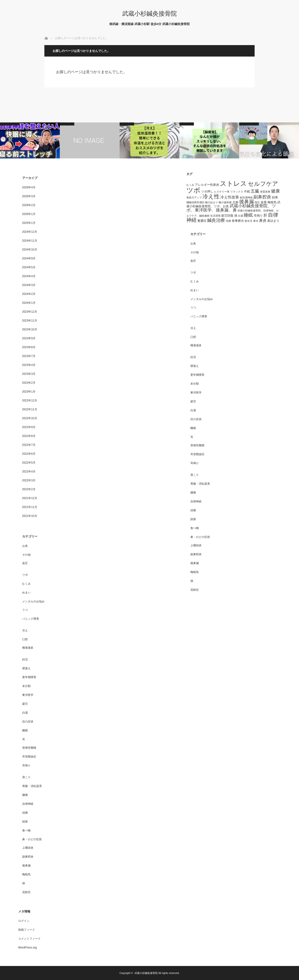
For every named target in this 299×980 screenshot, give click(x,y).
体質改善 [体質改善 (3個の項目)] (265, 192)
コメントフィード (29, 939)
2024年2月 (29, 294)
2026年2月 (29, 205)
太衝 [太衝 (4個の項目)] (235, 202)
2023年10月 (30, 329)
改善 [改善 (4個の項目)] (264, 202)
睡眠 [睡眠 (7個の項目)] (248, 215)
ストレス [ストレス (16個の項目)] (233, 183)
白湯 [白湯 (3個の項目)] (241, 216)
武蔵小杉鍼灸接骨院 (149, 14)
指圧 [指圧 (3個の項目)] (257, 202)
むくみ (26, 584)
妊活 (25, 659)
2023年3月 (29, 374)
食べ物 (26, 830)
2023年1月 (29, 392)
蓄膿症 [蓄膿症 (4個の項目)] (202, 221)
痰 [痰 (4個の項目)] (236, 216)
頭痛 (25, 813)
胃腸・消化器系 (32, 786)
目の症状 (28, 722)
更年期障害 (29, 677)
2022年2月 (29, 489)
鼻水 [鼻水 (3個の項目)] (256, 221)
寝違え (26, 668)
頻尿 (25, 822)
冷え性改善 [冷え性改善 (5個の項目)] (230, 197)
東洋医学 (28, 695)
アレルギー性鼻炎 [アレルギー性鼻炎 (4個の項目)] (207, 185)
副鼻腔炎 (28, 857)
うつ (25, 610)
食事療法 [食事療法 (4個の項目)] (238, 221)
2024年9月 (29, 258)
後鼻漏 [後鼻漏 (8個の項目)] (247, 202)
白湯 (25, 713)
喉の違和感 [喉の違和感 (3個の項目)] (225, 202)
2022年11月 (30, 409)
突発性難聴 (29, 748)
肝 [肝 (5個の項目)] (265, 215)
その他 (26, 555)
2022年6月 (29, 454)
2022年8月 (29, 436)
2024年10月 (30, 250)
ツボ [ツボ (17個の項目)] (193, 190)
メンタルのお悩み (33, 601)
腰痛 (25, 795)
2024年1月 (29, 303)
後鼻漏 (26, 866)
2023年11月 (30, 321)
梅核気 (26, 874)
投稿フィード (27, 930)
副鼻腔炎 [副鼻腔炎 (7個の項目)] (262, 197)
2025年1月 (29, 223)
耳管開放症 (29, 757)
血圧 (25, 563)
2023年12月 (30, 312)
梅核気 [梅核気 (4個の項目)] (272, 202)
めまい (26, 593)
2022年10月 (30, 418)
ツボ (25, 575)
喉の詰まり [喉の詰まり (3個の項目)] (212, 202)
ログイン (24, 921)
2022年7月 (29, 445)
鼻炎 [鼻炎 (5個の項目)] (263, 220)
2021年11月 (30, 507)
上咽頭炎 (28, 848)
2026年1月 (29, 214)
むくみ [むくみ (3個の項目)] (190, 185)
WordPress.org (28, 948)
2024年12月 (30, 232)
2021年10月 (30, 516)
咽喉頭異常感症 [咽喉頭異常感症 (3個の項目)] (195, 202)
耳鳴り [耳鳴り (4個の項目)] (258, 216)
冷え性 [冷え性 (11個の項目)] (211, 196)
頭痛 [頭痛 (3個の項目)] (228, 221)
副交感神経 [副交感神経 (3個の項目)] (246, 197)
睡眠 (25, 730)
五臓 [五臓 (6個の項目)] (255, 191)
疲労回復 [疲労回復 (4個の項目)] (227, 216)
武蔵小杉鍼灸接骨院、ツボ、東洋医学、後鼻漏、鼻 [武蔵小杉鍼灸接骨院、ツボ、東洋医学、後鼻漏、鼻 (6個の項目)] (231, 208)
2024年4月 (29, 276)
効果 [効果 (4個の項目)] (275, 197)
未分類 (26, 686)
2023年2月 (29, 383)
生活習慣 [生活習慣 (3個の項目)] (215, 216)
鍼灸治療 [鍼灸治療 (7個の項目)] (216, 220)
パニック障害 (31, 619)
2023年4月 (29, 365)
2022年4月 (29, 472)
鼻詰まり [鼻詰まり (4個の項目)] (273, 221)
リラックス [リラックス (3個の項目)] (237, 192)
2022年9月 (29, 427)
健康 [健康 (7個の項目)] (275, 191)
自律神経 (28, 804)
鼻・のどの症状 (32, 839)
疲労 (25, 704)
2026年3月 (29, 196)
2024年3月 (29, 285)
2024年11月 (30, 241)
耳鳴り (26, 765)
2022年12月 (30, 401)
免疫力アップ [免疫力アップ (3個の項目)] (194, 197)
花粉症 (26, 892)
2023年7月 (29, 356)
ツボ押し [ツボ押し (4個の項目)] (207, 191)
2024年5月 (29, 267)
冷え (25, 630)
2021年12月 (30, 498)
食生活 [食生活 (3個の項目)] (248, 221)
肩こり (26, 777)
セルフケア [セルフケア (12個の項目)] (263, 184)
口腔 (25, 639)
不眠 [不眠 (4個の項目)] (247, 191)
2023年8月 (29, 347)
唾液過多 (28, 648)
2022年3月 (29, 480)
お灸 (25, 546)
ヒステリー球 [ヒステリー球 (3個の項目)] (222, 192)
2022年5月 (29, 463)
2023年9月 (29, 338)
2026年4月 (29, 187)
